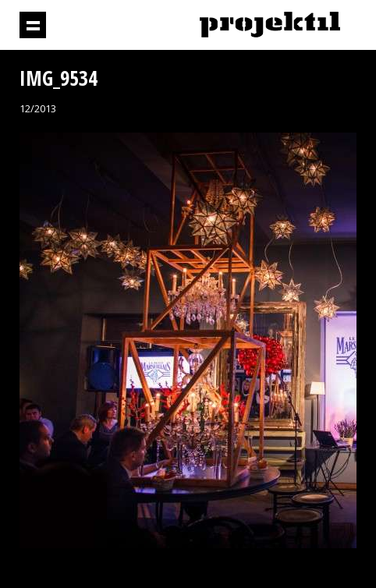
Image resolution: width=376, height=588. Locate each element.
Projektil (270, 25)
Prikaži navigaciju (33, 25)
